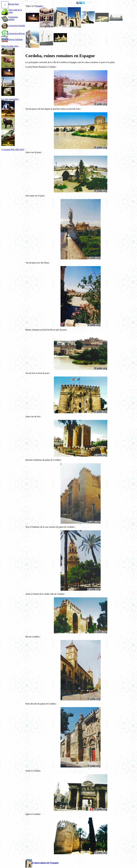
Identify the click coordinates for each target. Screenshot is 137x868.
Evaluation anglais (13, 18)
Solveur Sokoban (12, 39)
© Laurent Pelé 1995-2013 (13, 149)
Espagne (39, 6)
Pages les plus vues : (10, 46)
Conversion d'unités (13, 26)
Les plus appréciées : (10, 99)
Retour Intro (10, 4)
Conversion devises (13, 33)
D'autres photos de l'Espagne (42, 863)
